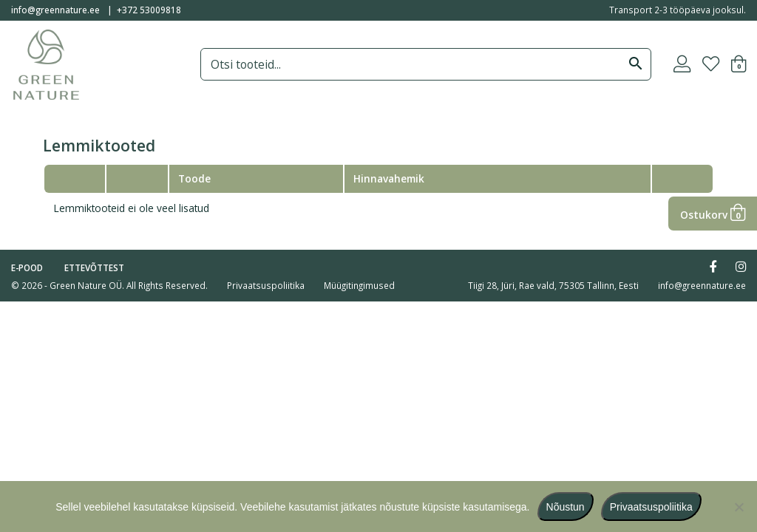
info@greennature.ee (55, 10)
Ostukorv (713, 215)
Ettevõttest (94, 267)
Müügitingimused (359, 285)
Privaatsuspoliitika (266, 285)
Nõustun (566, 507)
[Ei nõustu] (739, 507)
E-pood (27, 267)
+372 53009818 (149, 10)
